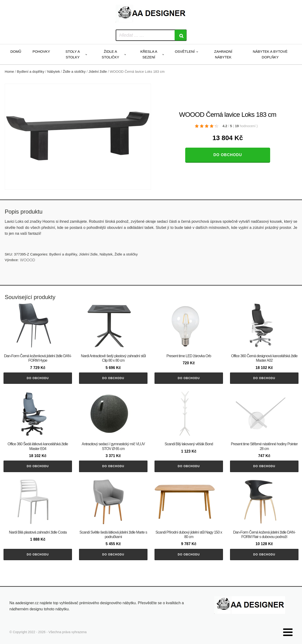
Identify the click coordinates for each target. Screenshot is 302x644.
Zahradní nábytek (223, 54)
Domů (16, 51)
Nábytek (54, 72)
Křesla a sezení (149, 54)
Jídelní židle (98, 72)
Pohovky (41, 51)
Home (9, 72)
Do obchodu (228, 155)
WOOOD (28, 260)
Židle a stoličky (110, 54)
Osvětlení (185, 51)
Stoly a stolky (73, 54)
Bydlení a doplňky (31, 72)
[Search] (180, 35)
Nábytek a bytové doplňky (270, 54)
